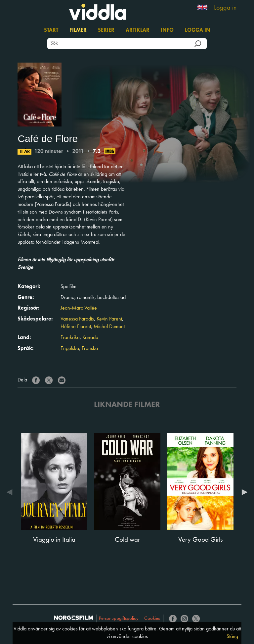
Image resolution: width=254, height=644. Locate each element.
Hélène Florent (76, 327)
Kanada (90, 338)
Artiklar (138, 30)
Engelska (70, 349)
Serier (106, 30)
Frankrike (70, 338)
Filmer (78, 30)
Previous (11, 492)
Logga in (225, 8)
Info (167, 30)
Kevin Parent (109, 319)
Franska (90, 349)
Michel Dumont (109, 327)
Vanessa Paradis (77, 319)
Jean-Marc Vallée (79, 308)
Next (243, 492)
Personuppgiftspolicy (119, 619)
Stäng (232, 637)
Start (51, 30)
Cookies (152, 619)
